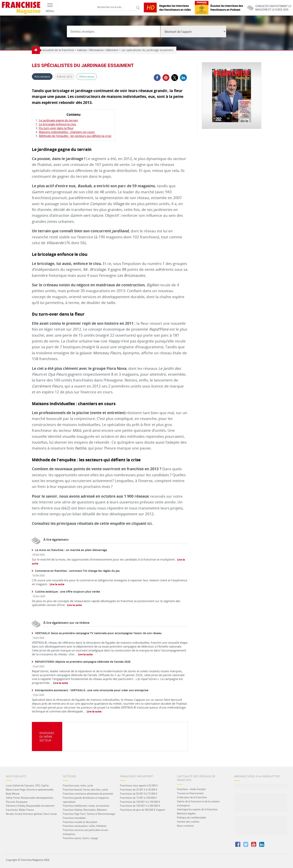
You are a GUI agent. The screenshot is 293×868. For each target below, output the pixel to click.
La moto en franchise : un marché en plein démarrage (71, 550)
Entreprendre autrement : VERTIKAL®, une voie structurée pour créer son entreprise (92, 690)
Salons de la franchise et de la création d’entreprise (198, 803)
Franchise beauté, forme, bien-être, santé (85, 790)
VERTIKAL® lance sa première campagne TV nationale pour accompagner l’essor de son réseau (98, 633)
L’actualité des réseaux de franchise (196, 778)
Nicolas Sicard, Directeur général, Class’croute (31, 814)
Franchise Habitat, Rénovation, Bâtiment (85, 810)
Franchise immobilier (74, 818)
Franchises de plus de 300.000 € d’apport (142, 810)
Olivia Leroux (87, 77)
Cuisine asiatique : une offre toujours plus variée (67, 592)
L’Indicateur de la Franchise (192, 797)
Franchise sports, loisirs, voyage (80, 838)
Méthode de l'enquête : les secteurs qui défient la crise (75, 136)
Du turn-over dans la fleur (56, 128)
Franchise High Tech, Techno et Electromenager (89, 814)
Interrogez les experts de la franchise (197, 809)
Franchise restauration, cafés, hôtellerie (85, 826)
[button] (157, 78)
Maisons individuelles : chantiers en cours (67, 132)
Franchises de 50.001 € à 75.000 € (139, 794)
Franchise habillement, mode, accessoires (86, 806)
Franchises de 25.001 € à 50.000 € (139, 790)
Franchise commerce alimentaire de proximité (88, 794)
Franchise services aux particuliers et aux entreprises (85, 832)
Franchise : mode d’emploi (191, 789)
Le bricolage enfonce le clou (57, 124)
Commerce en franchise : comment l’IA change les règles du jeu (77, 571)
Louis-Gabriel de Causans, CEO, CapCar (27, 785)
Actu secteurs (42, 77)
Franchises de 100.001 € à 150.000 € (140, 802)
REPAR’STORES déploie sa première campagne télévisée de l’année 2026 (83, 662)
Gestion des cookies (188, 822)
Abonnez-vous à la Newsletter (257, 776)
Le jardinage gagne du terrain (58, 120)
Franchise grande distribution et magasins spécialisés (86, 800)
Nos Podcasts (16, 776)
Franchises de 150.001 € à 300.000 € (140, 806)
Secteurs (69, 776)
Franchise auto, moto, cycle (78, 785)
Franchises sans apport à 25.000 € (139, 785)
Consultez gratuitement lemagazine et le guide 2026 (269, 8)
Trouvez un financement (190, 793)
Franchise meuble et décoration (80, 822)
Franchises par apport (136, 776)
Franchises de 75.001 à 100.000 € (138, 798)
